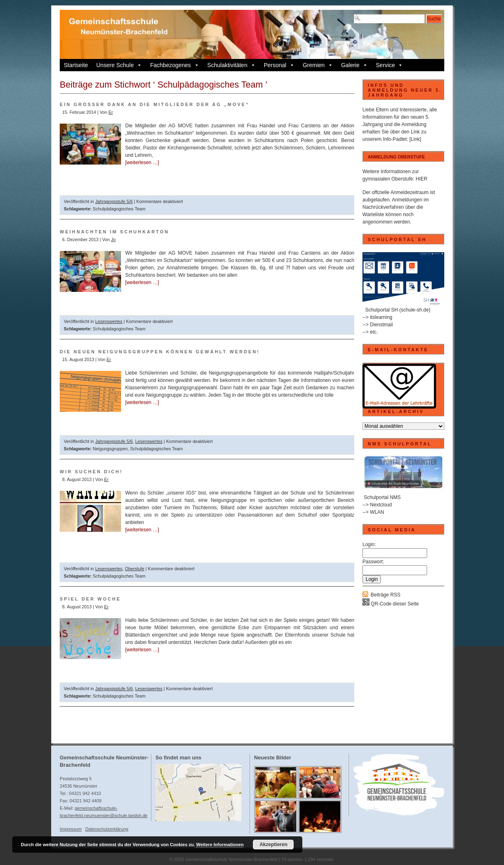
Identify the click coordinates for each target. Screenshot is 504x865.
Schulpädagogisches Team (119, 209)
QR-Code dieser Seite (391, 604)
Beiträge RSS (386, 595)
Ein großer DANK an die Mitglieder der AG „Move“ (155, 104)
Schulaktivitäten (232, 65)
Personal (279, 65)
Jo (113, 239)
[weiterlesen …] (142, 163)
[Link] (415, 139)
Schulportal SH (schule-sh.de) (398, 310)
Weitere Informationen (220, 845)
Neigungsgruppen (110, 449)
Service (390, 65)
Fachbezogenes (175, 65)
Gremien (318, 65)
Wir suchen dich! (91, 472)
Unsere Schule (119, 65)
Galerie (354, 65)
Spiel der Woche (90, 599)
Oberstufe (134, 569)
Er (111, 112)
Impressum (71, 829)
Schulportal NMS (382, 497)
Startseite (76, 65)
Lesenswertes (109, 321)
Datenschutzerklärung (107, 829)
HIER (422, 179)
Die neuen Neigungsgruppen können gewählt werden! (160, 352)
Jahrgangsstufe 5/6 (114, 201)
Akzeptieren (273, 845)
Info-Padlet (395, 139)
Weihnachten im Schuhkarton (115, 232)
